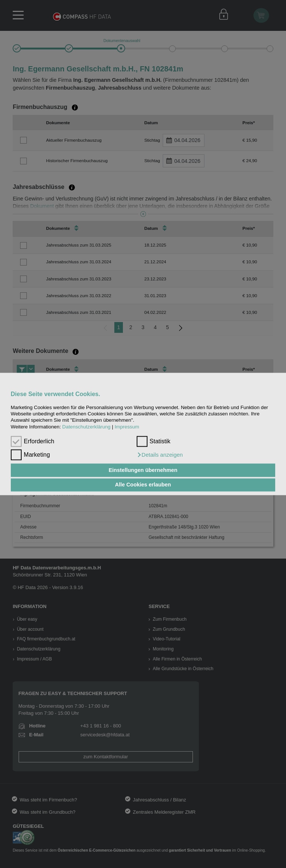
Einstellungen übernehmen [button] (143, 470)
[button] (160, 455)
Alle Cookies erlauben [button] (143, 485)
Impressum (127, 427)
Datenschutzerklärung (86, 427)
